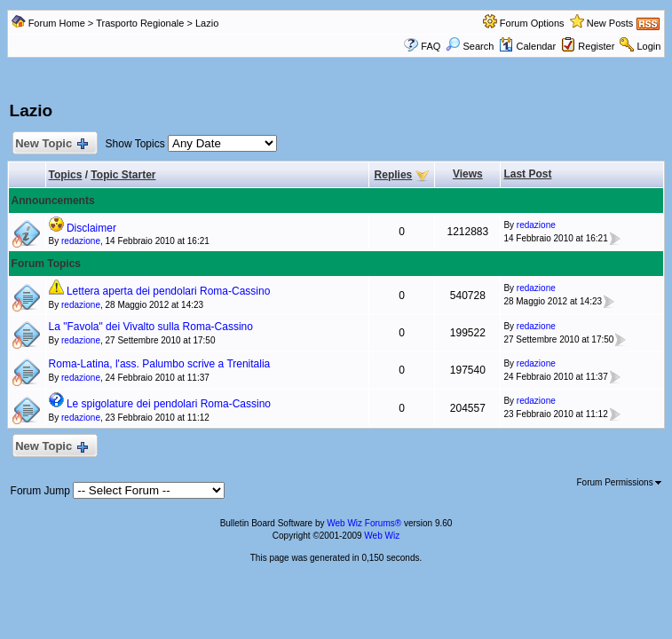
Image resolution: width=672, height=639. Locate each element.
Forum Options (532, 23)
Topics (66, 175)
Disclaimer (91, 228)
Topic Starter (123, 175)
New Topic (51, 144)
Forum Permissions (620, 482)
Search (470, 46)
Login (649, 46)
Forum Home (57, 23)
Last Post (527, 174)
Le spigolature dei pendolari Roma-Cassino (169, 404)
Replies (394, 175)
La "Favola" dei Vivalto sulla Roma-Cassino (151, 327)
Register (596, 46)
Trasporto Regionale (140, 23)
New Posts (610, 23)
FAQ (431, 46)
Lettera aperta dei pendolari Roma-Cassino (168, 291)
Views (468, 174)
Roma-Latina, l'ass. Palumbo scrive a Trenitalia (160, 364)
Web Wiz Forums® (364, 523)
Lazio (207, 23)
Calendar (527, 46)
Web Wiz (382, 536)
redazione (81, 241)
